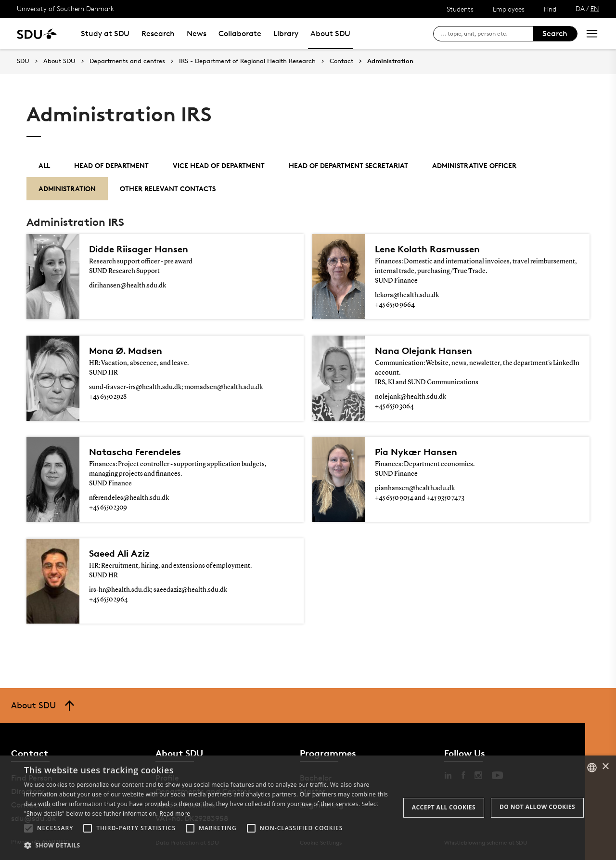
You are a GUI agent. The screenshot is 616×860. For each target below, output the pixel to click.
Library (286, 33)
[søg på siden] (487, 34)
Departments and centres (127, 61)
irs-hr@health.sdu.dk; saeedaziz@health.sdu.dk (158, 590)
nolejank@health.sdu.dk (411, 397)
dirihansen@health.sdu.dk (128, 286)
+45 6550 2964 (109, 599)
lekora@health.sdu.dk (407, 295)
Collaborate (240, 33)
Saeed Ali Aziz (119, 553)
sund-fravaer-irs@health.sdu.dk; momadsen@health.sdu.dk (176, 387)
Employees (509, 9)
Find (550, 9)
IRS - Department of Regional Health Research (247, 61)
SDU (23, 61)
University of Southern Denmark (65, 8)
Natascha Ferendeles (135, 452)
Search (555, 33)
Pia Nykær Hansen (416, 452)
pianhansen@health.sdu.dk (415, 488)
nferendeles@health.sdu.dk (129, 498)
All (44, 165)
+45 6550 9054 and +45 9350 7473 (420, 498)
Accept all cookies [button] (444, 807)
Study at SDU (105, 33)
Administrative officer (474, 165)
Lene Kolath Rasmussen (427, 249)
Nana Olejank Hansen (423, 351)
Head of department (111, 165)
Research (158, 33)
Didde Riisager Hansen (139, 249)
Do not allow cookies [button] (537, 807)
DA (580, 8)
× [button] (605, 767)
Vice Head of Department (219, 165)
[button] (28, 828)
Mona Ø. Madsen (126, 351)
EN (595, 8)
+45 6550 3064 (394, 406)
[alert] (308, 808)
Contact (341, 61)
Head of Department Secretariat (348, 165)
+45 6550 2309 (108, 508)
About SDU (330, 33)
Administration (390, 61)
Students (460, 9)
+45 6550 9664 (395, 305)
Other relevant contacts (168, 189)
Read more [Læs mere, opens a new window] (175, 814)
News (197, 33)
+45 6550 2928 (108, 397)
